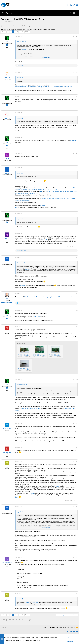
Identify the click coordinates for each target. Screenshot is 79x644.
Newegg (57, 486)
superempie (7, 332)
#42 (77, 72)
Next (27, 32)
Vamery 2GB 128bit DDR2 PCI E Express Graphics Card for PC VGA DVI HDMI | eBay (45, 189)
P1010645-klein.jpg (39, 355)
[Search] (77, 13)
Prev (4, 32)
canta (7, 173)
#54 (77, 379)
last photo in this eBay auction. (31, 408)
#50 (77, 258)
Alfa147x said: (21, 42)
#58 (77, 507)
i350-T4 (28, 603)
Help (68, 627)
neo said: (19, 78)
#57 (77, 462)
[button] (3, 13)
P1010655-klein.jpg (24, 369)
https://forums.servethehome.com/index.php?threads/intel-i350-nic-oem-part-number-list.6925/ (44, 87)
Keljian (7, 159)
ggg (7, 467)
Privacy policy (62, 627)
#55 (77, 424)
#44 (77, 113)
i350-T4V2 (35, 603)
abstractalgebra (7, 563)
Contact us (46, 627)
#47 (77, 168)
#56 (77, 447)
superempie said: (21, 385)
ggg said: (19, 512)
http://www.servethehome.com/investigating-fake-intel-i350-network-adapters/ (48, 297)
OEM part (24, 49)
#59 (77, 557)
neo (3, 22)
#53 (77, 327)
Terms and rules (54, 627)
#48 (77, 214)
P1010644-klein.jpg (24, 355)
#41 (77, 36)
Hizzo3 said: (20, 263)
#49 (77, 233)
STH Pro (4, 627)
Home (72, 627)
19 (22, 32)
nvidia (41, 191)
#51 (77, 294)
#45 (77, 137)
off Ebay (31, 493)
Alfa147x (7, 78)
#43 (77, 97)
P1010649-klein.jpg (54, 355)
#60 (77, 594)
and (22, 251)
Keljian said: (20, 173)
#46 (77, 153)
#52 (77, 310)
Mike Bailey (7, 429)
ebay (17, 207)
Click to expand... (47, 57)
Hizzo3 (7, 238)
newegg (42, 206)
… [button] (20, 32)
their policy (45, 240)
